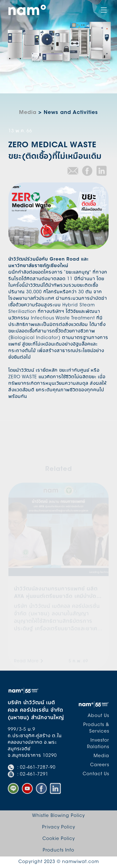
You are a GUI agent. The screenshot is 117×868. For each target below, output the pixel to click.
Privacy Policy (59, 828)
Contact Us (96, 774)
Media (28, 113)
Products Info (58, 851)
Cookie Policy (59, 839)
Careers (100, 765)
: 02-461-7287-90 (32, 768)
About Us (98, 716)
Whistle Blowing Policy (58, 816)
